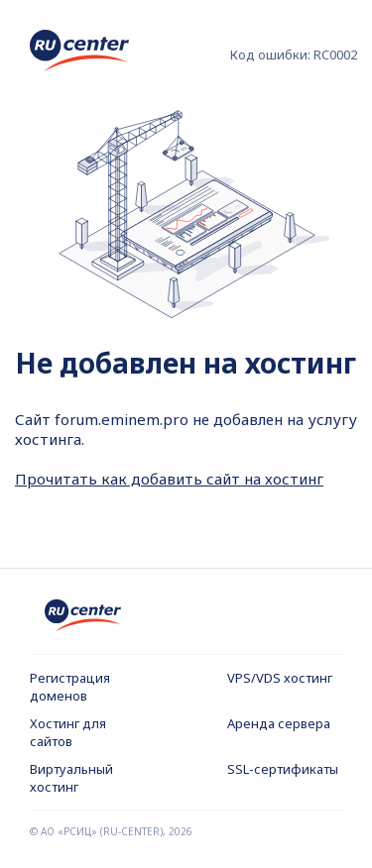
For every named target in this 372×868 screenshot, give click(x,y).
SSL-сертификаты (283, 769)
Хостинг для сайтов (68, 732)
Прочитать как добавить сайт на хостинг (169, 479)
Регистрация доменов (70, 687)
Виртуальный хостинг (71, 778)
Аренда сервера (279, 723)
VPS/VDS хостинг (280, 678)
